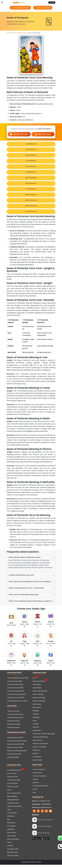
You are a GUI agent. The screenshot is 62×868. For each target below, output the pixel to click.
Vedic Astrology (38, 698)
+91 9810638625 (42, 807)
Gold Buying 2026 (13, 761)
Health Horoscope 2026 (15, 688)
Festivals (36, 717)
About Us (36, 786)
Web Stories (11, 826)
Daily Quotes (12, 836)
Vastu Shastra (38, 744)
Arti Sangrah (11, 829)
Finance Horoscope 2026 (16, 694)
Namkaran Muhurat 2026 (16, 747)
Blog (9, 823)
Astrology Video (13, 852)
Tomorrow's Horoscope (15, 718)
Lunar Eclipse (37, 691)
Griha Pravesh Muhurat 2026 (17, 744)
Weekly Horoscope (13, 724)
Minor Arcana (22, 33)
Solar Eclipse (37, 688)
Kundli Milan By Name (14, 773)
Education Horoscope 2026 (16, 698)
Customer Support (39, 773)
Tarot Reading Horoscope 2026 (18, 681)
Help (34, 796)
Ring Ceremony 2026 (14, 757)
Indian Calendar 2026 (40, 694)
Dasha (9, 846)
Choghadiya (37, 734)
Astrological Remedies (40, 740)
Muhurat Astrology (39, 704)
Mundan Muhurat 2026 (15, 751)
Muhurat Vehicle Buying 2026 (17, 754)
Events (35, 792)
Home (9, 33)
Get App (52, 2)
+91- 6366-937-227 (44, 804)
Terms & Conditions (39, 779)
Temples (36, 727)
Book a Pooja (12, 777)
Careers (35, 783)
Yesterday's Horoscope (15, 721)
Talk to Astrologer (43, 8)
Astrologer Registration (41, 789)
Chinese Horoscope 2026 (16, 701)
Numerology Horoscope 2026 (17, 704)
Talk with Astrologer (14, 783)
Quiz (34, 681)
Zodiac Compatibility (14, 810)
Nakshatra (36, 753)
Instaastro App (12, 780)
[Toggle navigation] (2, 3)
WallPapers (11, 833)
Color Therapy (12, 816)
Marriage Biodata (13, 803)
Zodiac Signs (12, 839)
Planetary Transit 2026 (40, 747)
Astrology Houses (13, 806)
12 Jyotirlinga (37, 760)
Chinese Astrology (39, 701)
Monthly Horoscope (14, 727)
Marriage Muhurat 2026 (15, 741)
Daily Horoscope (13, 790)
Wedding (36, 714)
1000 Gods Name (13, 859)
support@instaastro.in (44, 811)
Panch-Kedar (37, 763)
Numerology (37, 707)
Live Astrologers (13, 787)
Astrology (36, 721)
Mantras (35, 757)
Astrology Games (39, 684)
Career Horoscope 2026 (15, 691)
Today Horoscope (13, 714)
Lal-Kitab (10, 849)
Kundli (9, 793)
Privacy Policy (37, 776)
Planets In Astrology (39, 750)
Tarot (14, 33)
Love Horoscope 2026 (14, 684)
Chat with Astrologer (20, 8)
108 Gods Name (13, 856)
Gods (35, 724)
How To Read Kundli (14, 796)
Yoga (9, 813)
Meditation (11, 819)
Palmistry (36, 730)
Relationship (37, 711)
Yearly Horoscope (13, 731)
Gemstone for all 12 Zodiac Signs (44, 737)
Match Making (12, 800)
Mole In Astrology (13, 842)
